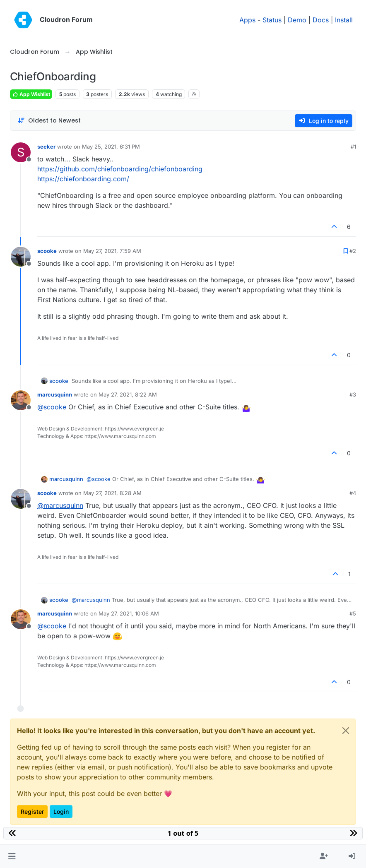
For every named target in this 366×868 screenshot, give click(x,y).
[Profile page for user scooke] (21, 257)
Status (272, 20)
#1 (353, 147)
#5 (353, 613)
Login (61, 811)
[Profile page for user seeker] (21, 152)
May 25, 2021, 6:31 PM (111, 147)
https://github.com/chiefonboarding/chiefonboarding (120, 169)
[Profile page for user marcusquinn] (21, 400)
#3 (353, 394)
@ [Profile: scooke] (52, 407)
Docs (321, 20)
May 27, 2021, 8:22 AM (128, 394)
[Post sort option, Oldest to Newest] (49, 121)
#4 (353, 493)
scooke (47, 251)
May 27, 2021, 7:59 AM (112, 251)
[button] (12, 856)
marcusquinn (55, 394)
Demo (297, 20)
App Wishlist (31, 94)
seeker (46, 147)
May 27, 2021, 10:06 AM (129, 613)
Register (32, 811)
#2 (353, 251)
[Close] (346, 731)
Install (344, 20)
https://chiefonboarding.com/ (83, 179)
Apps (247, 20)
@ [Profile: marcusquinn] (60, 505)
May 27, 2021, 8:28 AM (112, 493)
